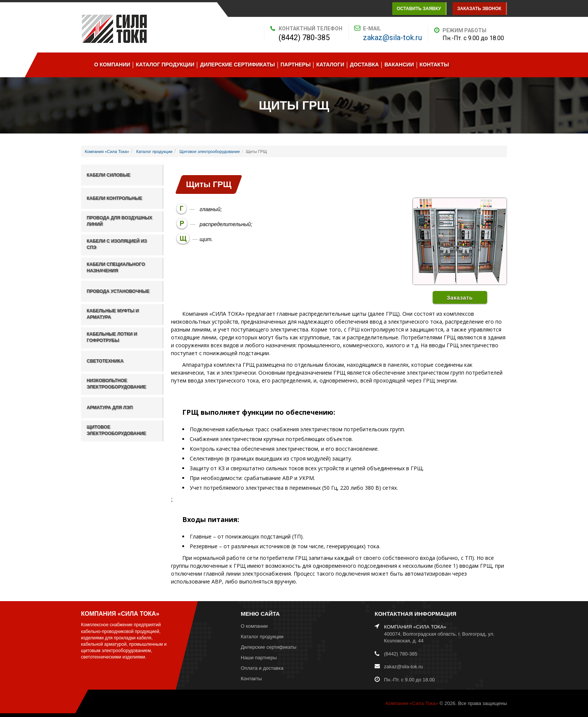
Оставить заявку (419, 9)
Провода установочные (118, 291)
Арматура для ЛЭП (110, 408)
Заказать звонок (479, 9)
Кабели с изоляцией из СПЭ (117, 244)
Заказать (460, 298)
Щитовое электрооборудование (210, 151)
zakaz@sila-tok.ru (392, 37)
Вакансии (399, 65)
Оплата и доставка (262, 668)
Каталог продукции (165, 65)
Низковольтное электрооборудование (116, 384)
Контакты (434, 65)
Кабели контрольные (114, 198)
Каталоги (330, 65)
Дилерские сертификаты (237, 65)
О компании (112, 65)
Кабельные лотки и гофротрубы (112, 337)
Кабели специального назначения (116, 268)
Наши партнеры (259, 658)
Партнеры (295, 65)
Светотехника (105, 361)
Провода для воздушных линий (119, 221)
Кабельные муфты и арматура (113, 314)
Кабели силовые (108, 175)
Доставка (364, 65)
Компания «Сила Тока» (107, 151)
